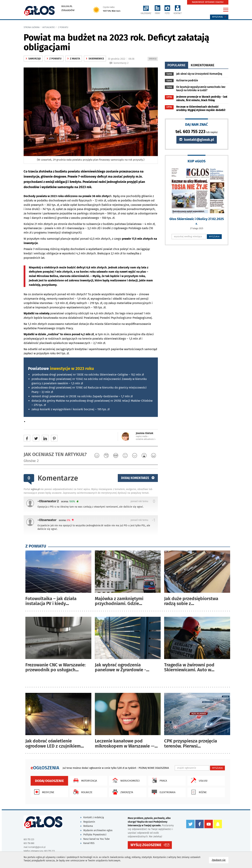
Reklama (88, 826)
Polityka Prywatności (95, 835)
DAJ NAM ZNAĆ (197, 124)
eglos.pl (67, 6)
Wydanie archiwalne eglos (98, 830)
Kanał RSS (89, 843)
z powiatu (63, 27)
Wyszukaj (219, 17)
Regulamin (89, 822)
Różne (198, 792)
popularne (176, 65)
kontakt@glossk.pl (197, 140)
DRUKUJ (153, 59)
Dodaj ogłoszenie (49, 781)
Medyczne (43, 792)
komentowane (203, 65)
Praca (158, 780)
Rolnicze (82, 792)
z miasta (74, 59)
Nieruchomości (125, 780)
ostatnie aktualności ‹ (146, 439)
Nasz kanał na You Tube (97, 839)
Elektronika (163, 792)
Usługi (198, 780)
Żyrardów (68, 10)
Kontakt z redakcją (94, 817)
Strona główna (32, 27)
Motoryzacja (84, 780)
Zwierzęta (122, 792)
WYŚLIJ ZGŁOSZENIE (146, 845)
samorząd (33, 59)
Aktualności (49, 27)
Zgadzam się (220, 860)
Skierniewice (95, 59)
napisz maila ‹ (142, 436)
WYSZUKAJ (214, 237)
